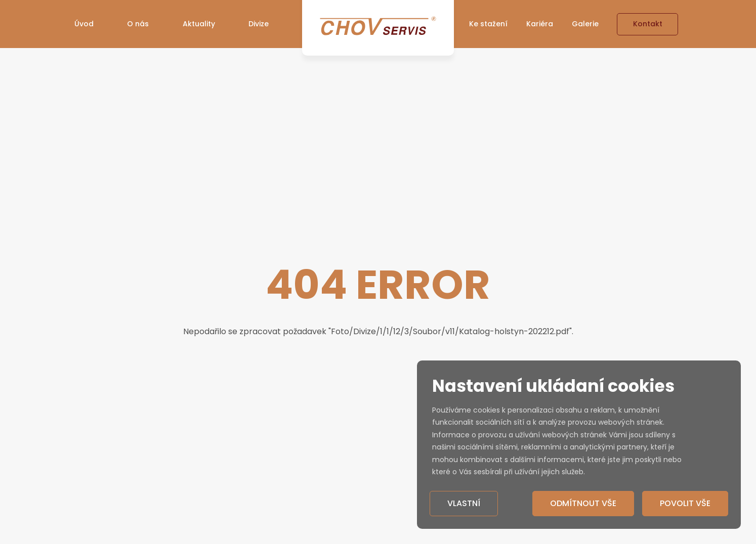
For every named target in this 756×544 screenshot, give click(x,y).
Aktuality (199, 24)
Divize (259, 24)
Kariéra (540, 24)
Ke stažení (488, 24)
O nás (138, 24)
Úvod (84, 24)
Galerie (585, 24)
